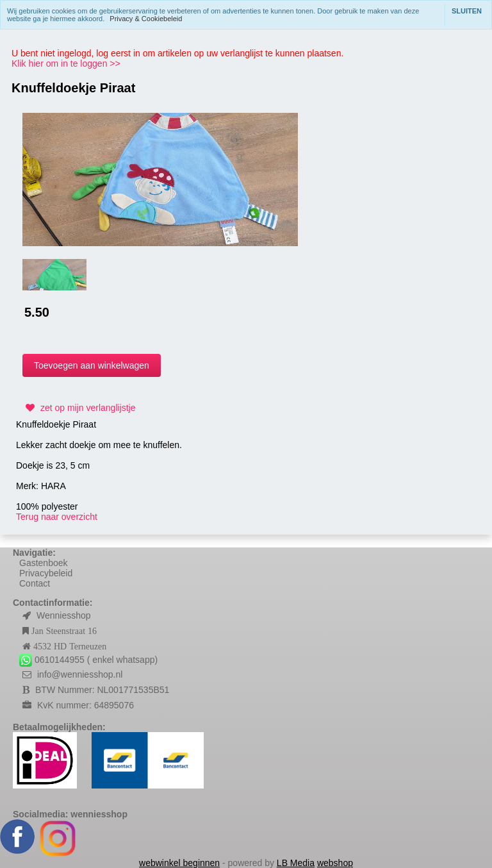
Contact (35, 583)
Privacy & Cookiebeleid (146, 19)
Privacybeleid (46, 573)
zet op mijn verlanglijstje (79, 408)
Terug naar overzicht (57, 517)
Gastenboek (44, 563)
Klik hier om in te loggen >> (66, 63)
